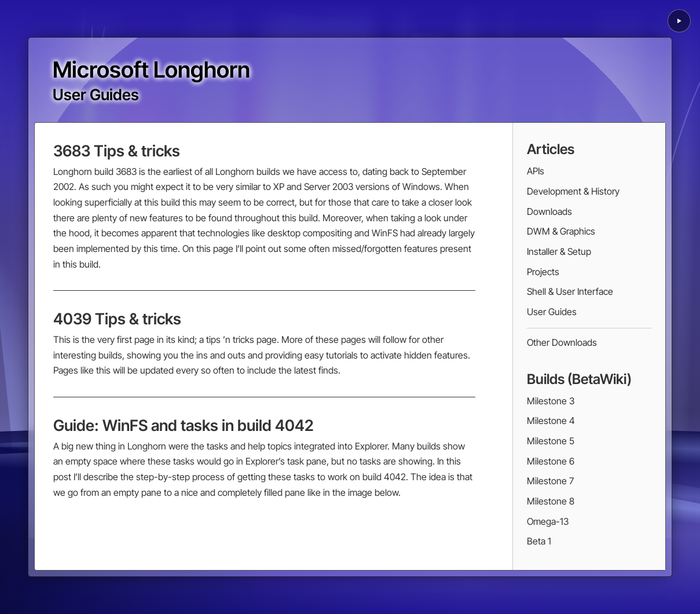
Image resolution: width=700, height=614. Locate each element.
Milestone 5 (551, 441)
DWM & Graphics (561, 231)
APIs (536, 171)
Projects (543, 272)
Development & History (573, 191)
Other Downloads (562, 342)
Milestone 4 (551, 421)
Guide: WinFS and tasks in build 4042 (184, 425)
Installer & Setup (559, 251)
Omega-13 (548, 521)
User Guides (552, 312)
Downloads (549, 211)
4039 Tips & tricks (117, 319)
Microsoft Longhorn (151, 70)
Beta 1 (539, 541)
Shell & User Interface (570, 291)
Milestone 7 (550, 481)
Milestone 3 (551, 401)
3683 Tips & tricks (117, 151)
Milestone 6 (551, 461)
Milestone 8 (551, 501)
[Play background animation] (679, 21)
